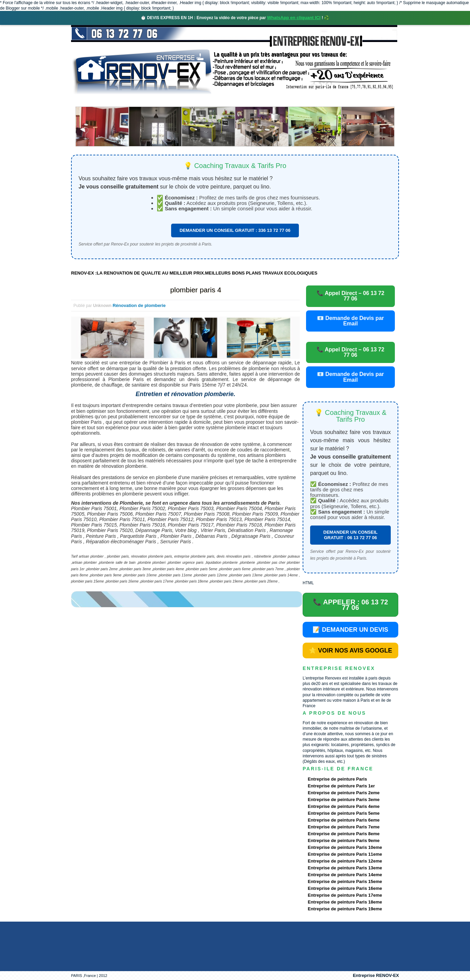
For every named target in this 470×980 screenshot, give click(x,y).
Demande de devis (286, 101)
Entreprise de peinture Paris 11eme (345, 854)
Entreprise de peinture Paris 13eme (345, 868)
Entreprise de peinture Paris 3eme (344, 800)
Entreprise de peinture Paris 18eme (345, 902)
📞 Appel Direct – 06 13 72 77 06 (350, 296)
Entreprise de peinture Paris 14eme (345, 875)
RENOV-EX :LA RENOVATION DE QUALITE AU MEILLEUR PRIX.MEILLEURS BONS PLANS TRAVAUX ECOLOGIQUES (194, 273)
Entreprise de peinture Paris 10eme (345, 847)
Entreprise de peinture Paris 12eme (345, 861)
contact (335, 101)
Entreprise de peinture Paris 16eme (345, 888)
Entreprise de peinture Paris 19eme (345, 909)
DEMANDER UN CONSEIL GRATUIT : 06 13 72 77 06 (351, 535)
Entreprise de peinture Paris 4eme (344, 806)
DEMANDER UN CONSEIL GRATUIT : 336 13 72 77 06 (235, 230)
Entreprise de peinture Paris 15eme (345, 881)
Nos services (170, 101)
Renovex (126, 101)
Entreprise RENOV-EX (376, 975)
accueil (89, 101)
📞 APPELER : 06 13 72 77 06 (350, 605)
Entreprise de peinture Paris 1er (341, 786)
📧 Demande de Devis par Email (350, 321)
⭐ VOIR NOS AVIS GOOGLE (350, 650)
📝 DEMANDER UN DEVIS (350, 630)
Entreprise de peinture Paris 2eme (344, 793)
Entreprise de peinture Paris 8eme (344, 834)
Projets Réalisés (225, 101)
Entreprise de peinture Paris (337, 779)
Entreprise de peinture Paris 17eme (345, 895)
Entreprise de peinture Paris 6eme (344, 820)
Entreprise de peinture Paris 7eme (344, 827)
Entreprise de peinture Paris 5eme (344, 813)
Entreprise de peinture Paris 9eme (344, 841)
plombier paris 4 (196, 290)
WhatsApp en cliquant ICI (294, 18)
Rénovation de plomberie (139, 305)
